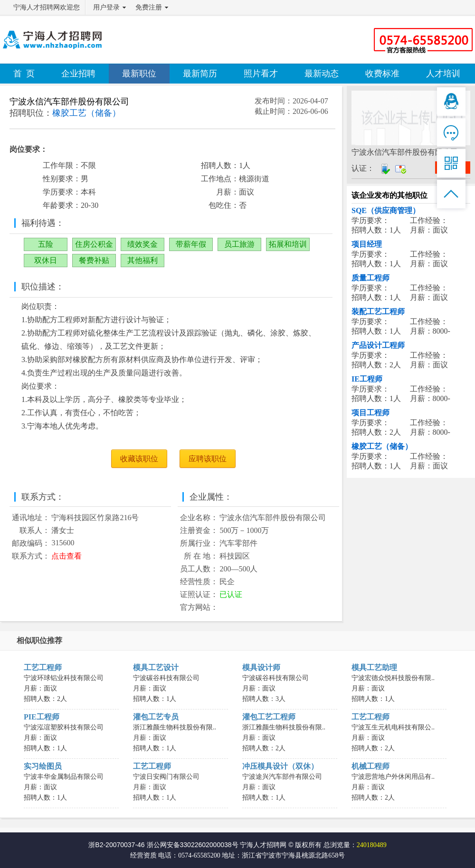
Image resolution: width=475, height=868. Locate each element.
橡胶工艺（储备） (382, 446)
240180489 (372, 845)
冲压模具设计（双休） (280, 766)
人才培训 (443, 74)
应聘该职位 (208, 459)
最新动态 (322, 74)
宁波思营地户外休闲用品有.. (393, 777)
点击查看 (66, 556)
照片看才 (261, 74)
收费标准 (382, 74)
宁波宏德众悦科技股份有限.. (393, 678)
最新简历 (200, 74)
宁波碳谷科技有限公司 (166, 678)
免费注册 (149, 7)
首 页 (24, 74)
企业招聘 (78, 74)
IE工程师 (367, 379)
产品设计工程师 (378, 345)
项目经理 (367, 244)
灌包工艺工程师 (269, 717)
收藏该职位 (139, 459)
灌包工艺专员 (156, 717)
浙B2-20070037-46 (116, 845)
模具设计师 (261, 667)
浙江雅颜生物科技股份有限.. (175, 727)
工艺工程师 (43, 667)
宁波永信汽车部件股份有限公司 (69, 102)
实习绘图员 (43, 766)
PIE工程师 (42, 717)
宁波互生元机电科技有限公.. (393, 727)
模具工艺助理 (374, 667)
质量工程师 (370, 278)
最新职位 (139, 74)
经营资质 (143, 855)
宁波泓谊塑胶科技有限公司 (64, 727)
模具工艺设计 (156, 667)
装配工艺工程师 (378, 312)
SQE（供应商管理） (386, 210)
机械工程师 (370, 766)
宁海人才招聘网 (263, 845)
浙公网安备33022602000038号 (193, 845)
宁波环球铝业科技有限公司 (64, 678)
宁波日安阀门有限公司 (166, 777)
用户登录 (106, 7)
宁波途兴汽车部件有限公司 (282, 777)
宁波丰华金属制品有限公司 (64, 777)
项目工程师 (370, 413)
